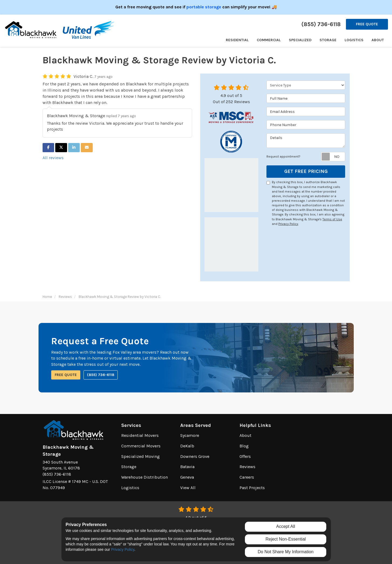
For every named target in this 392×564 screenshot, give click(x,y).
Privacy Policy (288, 224)
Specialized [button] (300, 40)
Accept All (286, 526)
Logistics (130, 488)
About (245, 435)
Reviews (247, 467)
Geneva (187, 477)
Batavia (187, 467)
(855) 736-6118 (101, 375)
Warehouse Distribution (145, 477)
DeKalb (187, 446)
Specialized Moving (141, 456)
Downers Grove (195, 456)
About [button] (378, 40)
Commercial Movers (141, 446)
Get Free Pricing (306, 171)
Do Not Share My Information (286, 552)
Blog (244, 446)
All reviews (53, 158)
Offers (245, 456)
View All (188, 488)
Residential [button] (237, 40)
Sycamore (190, 435)
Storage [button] (328, 40)
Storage (129, 467)
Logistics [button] (354, 40)
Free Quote (367, 24)
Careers (247, 477)
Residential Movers (140, 435)
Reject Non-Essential (285, 539)
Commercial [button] (269, 40)
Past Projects (252, 488)
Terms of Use (332, 219)
